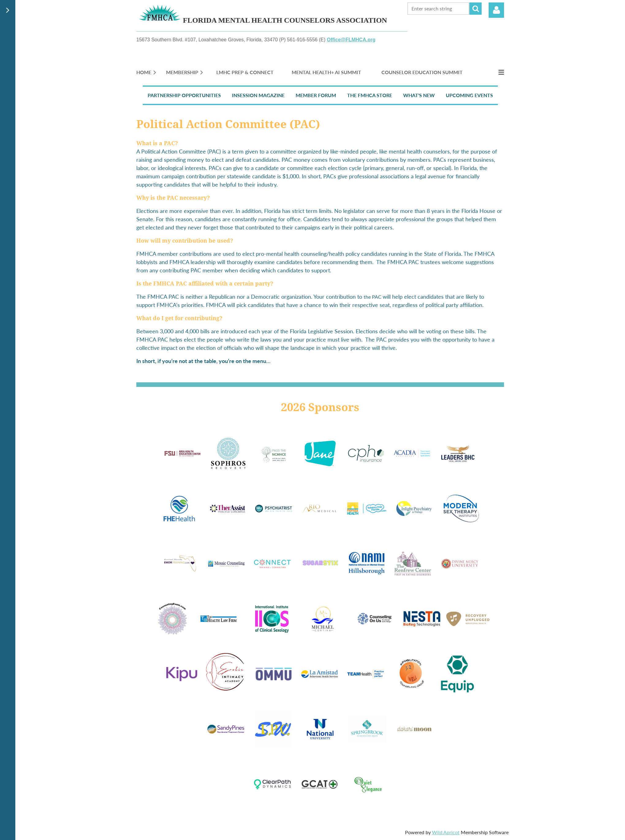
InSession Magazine (258, 95)
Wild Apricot (446, 832)
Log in (496, 10)
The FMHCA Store (370, 95)
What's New (419, 95)
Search (475, 9)
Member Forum (316, 95)
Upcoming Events (469, 95)
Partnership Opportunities (184, 95)
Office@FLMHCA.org (351, 40)
